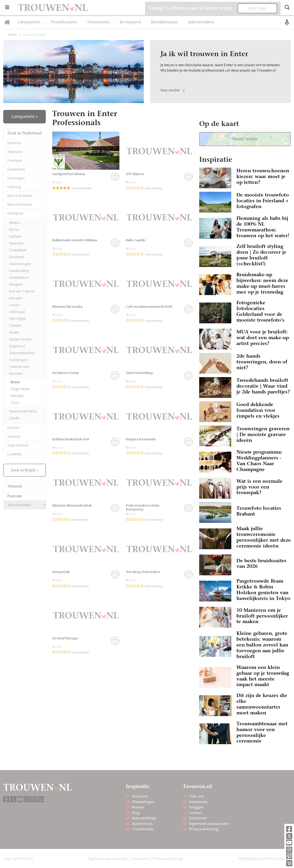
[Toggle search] (287, 7)
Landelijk (14, 454)
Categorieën (29, 22)
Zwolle (14, 418)
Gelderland (16, 169)
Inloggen (196, 807)
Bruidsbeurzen (164, 22)
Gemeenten (99, 22)
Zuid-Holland (18, 445)
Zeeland (14, 436)
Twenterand (19, 367)
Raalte (14, 332)
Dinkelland (18, 250)
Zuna (15, 403)
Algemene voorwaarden (209, 824)
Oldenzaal (17, 312)
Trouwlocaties (64, 22)
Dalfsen (15, 236)
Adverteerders (201, 22)
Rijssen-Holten (21, 339)
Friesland (15, 160)
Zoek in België (24, 470)
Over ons (196, 796)
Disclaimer (198, 818)
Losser (14, 305)
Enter (15, 382)
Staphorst (17, 346)
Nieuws (138, 807)
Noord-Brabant (20, 196)
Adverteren (198, 802)
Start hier (257, 8)
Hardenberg (19, 271)
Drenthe (14, 143)
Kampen (16, 298)
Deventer (16, 243)
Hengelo (16, 284)
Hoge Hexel (20, 389)
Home (13, 34)
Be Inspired (130, 22)
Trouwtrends (143, 829)
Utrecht (13, 428)
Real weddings (144, 818)
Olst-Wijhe (17, 319)
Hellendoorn (19, 277)
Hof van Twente (22, 291)
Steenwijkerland (22, 353)
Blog (136, 813)
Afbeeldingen (143, 802)
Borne (14, 229)
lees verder (173, 90)
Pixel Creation (279, 858)
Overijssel (15, 213)
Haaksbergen (20, 264)
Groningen (16, 178)
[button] (7, 7)
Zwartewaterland (23, 411)
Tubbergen (18, 360)
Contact (195, 813)
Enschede (17, 257)
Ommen (15, 325)
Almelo (14, 223)
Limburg (14, 187)
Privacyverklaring (204, 829)
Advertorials (142, 824)
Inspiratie (140, 796)
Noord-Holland (19, 204)
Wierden (16, 373)
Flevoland (15, 152)
